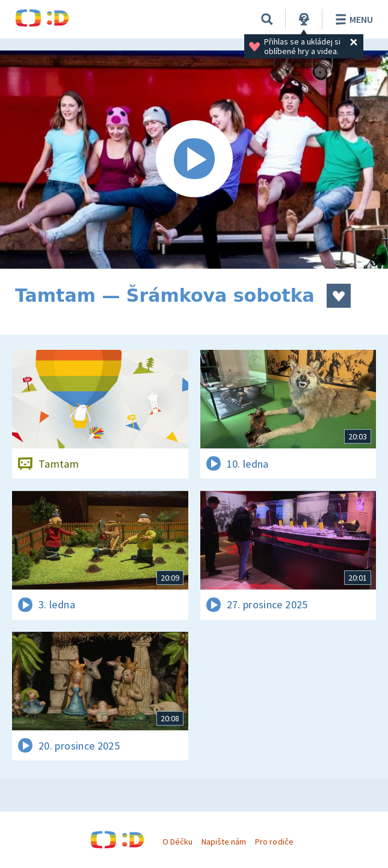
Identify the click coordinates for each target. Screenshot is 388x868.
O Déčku (177, 842)
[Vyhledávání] (267, 19)
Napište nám (224, 842)
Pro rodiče (274, 842)
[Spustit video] (194, 160)
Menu (352, 19)
